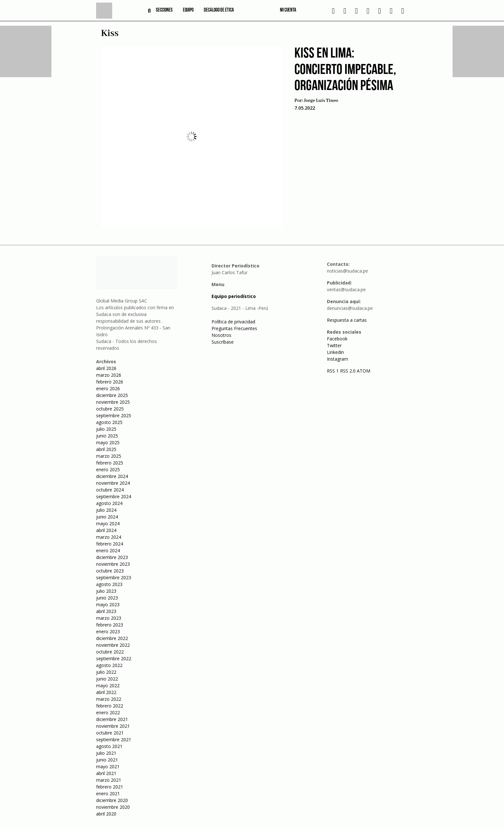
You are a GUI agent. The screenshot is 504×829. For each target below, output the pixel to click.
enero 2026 (108, 388)
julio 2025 (106, 429)
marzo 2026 (109, 375)
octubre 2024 (110, 490)
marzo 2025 (109, 456)
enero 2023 (108, 631)
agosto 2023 (109, 584)
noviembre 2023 (113, 564)
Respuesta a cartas (347, 320)
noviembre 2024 (113, 483)
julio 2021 (106, 753)
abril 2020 (106, 814)
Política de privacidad (233, 322)
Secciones (164, 10)
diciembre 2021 (112, 719)
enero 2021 (108, 793)
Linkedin (335, 352)
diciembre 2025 (112, 395)
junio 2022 (107, 679)
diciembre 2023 (112, 557)
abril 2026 (106, 368)
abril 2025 (106, 449)
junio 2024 (107, 517)
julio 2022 (106, 672)
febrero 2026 (110, 382)
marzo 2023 (109, 618)
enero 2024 (108, 550)
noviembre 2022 (113, 645)
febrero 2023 (110, 625)
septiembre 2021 (114, 739)
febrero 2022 (110, 706)
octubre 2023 (110, 571)
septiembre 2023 (114, 577)
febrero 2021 (110, 787)
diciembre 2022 (112, 638)
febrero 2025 (110, 463)
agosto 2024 (109, 503)
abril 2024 (106, 530)
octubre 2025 (110, 409)
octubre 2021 (110, 733)
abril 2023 (106, 611)
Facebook (337, 339)
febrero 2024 (110, 544)
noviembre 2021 (113, 726)
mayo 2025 (108, 442)
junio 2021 (107, 760)
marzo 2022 (109, 699)
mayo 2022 (108, 685)
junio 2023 (107, 598)
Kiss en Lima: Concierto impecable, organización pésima (345, 70)
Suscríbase (223, 342)
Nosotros (221, 335)
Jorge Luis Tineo (321, 101)
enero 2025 (108, 469)
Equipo (188, 10)
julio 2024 (106, 510)
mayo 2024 (108, 523)
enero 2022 (108, 712)
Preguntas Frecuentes (234, 328)
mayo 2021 (108, 766)
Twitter (334, 345)
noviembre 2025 (113, 402)
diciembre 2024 (112, 476)
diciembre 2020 (112, 800)
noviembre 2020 (113, 807)
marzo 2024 (109, 537)
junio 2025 (107, 436)
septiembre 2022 (114, 658)
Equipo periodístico (234, 296)
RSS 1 (333, 371)
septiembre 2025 (114, 415)
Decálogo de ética (219, 10)
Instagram (337, 359)
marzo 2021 (109, 780)
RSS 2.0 (348, 371)
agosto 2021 (109, 746)
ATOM (364, 371)
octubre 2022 (110, 652)
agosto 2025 (109, 422)
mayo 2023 (108, 604)
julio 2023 (106, 591)
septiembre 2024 (114, 496)
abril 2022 (106, 692)
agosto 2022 (109, 665)
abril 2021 (106, 773)
